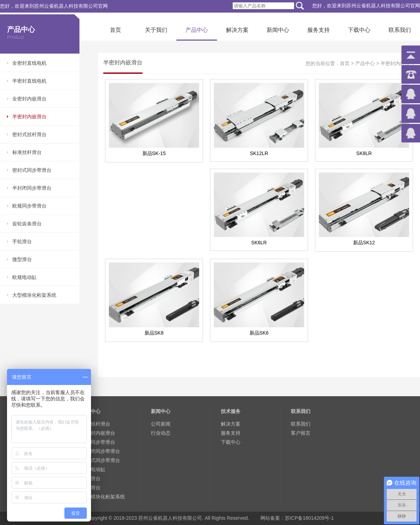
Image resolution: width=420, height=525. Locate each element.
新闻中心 (278, 30)
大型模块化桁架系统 (34, 295)
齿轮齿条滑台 (27, 224)
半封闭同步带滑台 (32, 188)
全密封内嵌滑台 (29, 99)
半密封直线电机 (29, 81)
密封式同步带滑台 (32, 170)
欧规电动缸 (24, 277)
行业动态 (161, 433)
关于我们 (156, 30)
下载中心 (359, 30)
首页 (115, 30)
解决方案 (237, 30)
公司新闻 (161, 424)
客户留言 (301, 433)
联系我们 (400, 30)
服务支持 (318, 30)
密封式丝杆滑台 (29, 134)
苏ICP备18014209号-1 (309, 518)
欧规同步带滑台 (29, 206)
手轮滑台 (22, 241)
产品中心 (197, 30)
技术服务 (231, 411)
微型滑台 (22, 259)
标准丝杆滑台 (27, 152)
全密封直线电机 (29, 63)
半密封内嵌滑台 (29, 117)
